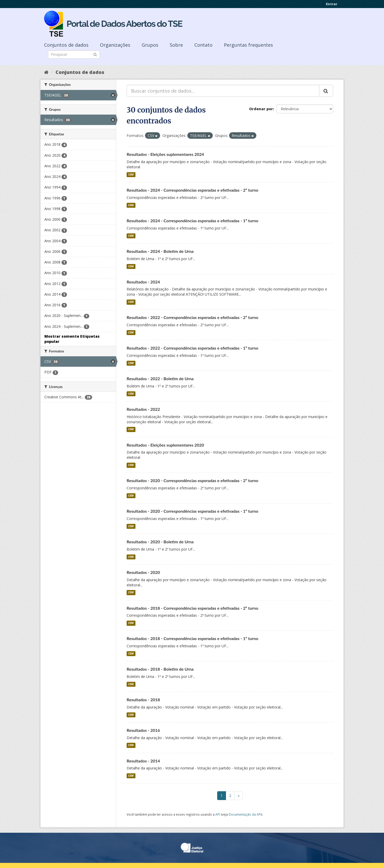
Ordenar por (261, 109)
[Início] (46, 72)
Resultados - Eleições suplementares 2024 (165, 154)
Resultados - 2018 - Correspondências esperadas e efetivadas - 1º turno (193, 638)
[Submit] (95, 54)
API (218, 814)
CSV (131, 175)
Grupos (150, 45)
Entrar (332, 4)
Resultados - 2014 (143, 761)
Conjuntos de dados (66, 45)
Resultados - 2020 (143, 572)
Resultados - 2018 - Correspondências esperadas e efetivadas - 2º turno (193, 608)
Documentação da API (245, 814)
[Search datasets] (74, 54)
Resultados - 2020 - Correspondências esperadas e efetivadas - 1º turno (193, 511)
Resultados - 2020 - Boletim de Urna (160, 542)
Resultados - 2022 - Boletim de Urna (160, 379)
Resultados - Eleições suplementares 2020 (165, 445)
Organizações (115, 45)
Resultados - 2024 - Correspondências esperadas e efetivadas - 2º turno (193, 190)
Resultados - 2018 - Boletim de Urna (160, 669)
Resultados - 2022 (143, 409)
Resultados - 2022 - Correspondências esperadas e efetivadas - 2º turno (193, 317)
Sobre (176, 45)
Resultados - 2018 (143, 700)
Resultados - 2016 (143, 730)
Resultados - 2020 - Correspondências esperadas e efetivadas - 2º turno (193, 480)
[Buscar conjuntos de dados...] (223, 91)
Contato (203, 45)
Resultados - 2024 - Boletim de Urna (160, 251)
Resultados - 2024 (143, 282)
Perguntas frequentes (248, 45)
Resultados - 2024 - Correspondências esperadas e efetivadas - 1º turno (193, 221)
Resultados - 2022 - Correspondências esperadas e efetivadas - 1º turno (193, 348)
